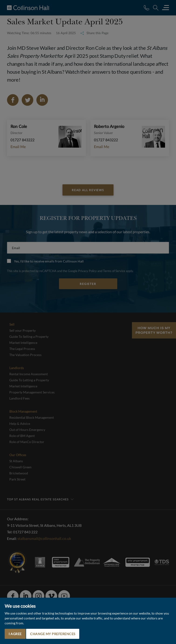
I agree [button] (15, 634)
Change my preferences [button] (53, 634)
